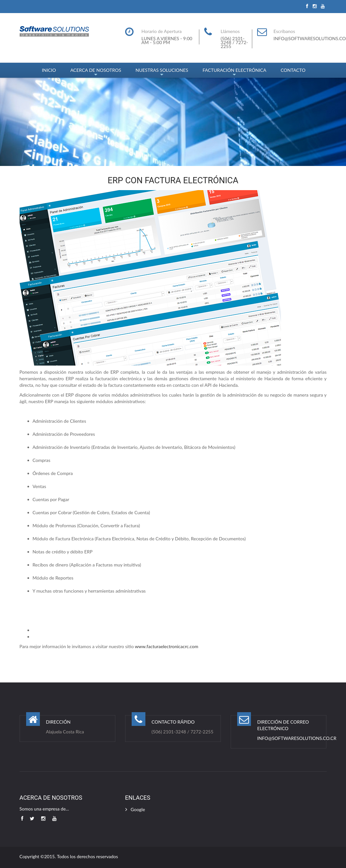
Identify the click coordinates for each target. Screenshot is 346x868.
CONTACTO (293, 70)
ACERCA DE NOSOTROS (96, 73)
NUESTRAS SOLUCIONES (162, 73)
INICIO (49, 70)
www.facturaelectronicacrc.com (167, 646)
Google (138, 809)
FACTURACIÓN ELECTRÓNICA (234, 73)
